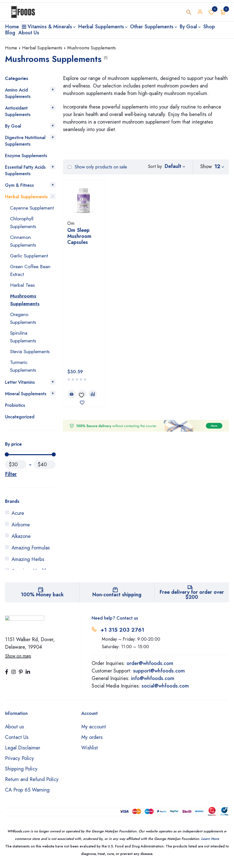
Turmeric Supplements (24, 369)
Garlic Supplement (30, 262)
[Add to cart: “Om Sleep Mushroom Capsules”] (72, 274)
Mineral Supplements (26, 397)
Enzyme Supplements (26, 156)
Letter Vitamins (20, 385)
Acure (18, 516)
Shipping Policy (21, 772)
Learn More (210, 842)
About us (14, 730)
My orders (92, 740)
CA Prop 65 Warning (27, 793)
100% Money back (42, 598)
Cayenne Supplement (23, 211)
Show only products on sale (98, 167)
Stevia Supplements (31, 355)
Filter (11, 477)
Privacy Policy (19, 761)
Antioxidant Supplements (18, 111)
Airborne (21, 528)
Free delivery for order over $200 (192, 598)
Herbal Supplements (42, 48)
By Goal (13, 126)
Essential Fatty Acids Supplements (25, 170)
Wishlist (212, 12)
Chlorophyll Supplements (24, 229)
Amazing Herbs (28, 562)
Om (71, 223)
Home (11, 48)
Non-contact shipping (117, 598)
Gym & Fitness (19, 185)
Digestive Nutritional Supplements (25, 141)
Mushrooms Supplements (25, 305)
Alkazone (21, 539)
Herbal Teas (23, 290)
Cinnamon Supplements (24, 248)
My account (94, 730)
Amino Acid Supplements (18, 93)
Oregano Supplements (24, 323)
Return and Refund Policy (32, 782)
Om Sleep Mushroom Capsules (79, 236)
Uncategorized (20, 420)
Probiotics (15, 408)
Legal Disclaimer (23, 751)
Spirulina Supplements (24, 341)
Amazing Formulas (31, 551)
